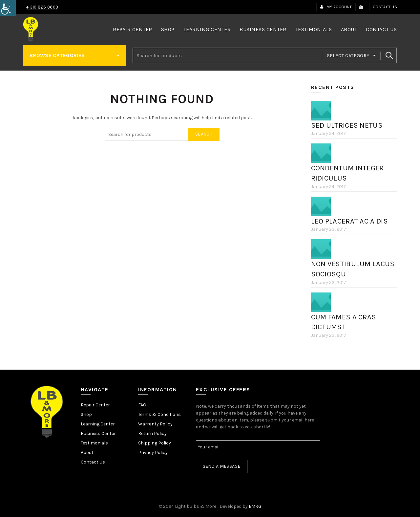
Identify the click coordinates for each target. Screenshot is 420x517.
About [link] (349, 29)
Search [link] (389, 55)
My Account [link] (336, 7)
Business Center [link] (263, 29)
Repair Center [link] (133, 29)
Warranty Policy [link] (155, 424)
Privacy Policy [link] (153, 452)
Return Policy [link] (152, 433)
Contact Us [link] (385, 7)
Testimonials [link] (314, 29)
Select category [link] (348, 55)
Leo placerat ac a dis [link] (349, 221)
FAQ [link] (142, 405)
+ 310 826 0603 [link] (42, 7)
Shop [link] (168, 29)
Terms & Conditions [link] (159, 414)
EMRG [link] (255, 506)
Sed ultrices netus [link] (347, 125)
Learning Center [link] (207, 29)
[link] (8, 8)
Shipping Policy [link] (155, 443)
